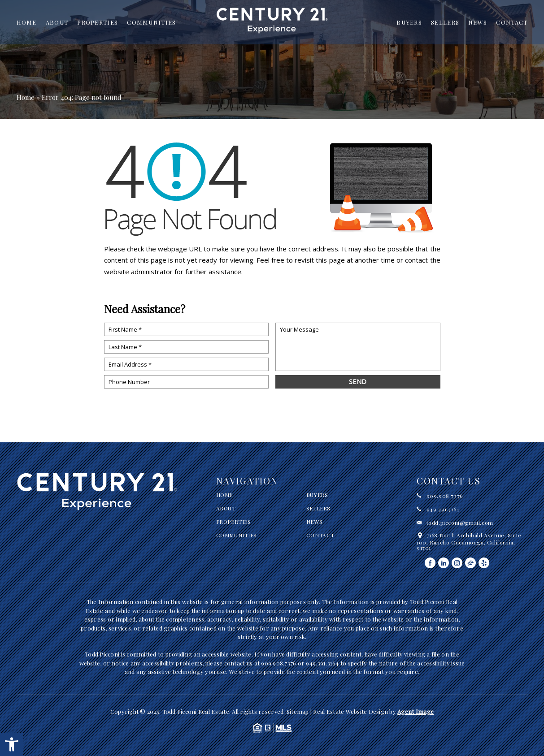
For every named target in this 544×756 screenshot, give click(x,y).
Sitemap (298, 711)
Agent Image (416, 711)
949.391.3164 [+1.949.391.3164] (443, 509)
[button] (12, 744)
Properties (98, 22)
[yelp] (484, 563)
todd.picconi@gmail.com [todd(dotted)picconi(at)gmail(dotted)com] (460, 523)
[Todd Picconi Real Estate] (272, 24)
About (57, 22)
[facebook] (430, 563)
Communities (151, 22)
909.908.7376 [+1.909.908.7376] (445, 496)
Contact (512, 22)
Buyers (409, 22)
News (478, 22)
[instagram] (457, 563)
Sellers (445, 22)
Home (27, 22)
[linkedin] (444, 563)
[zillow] (470, 563)
